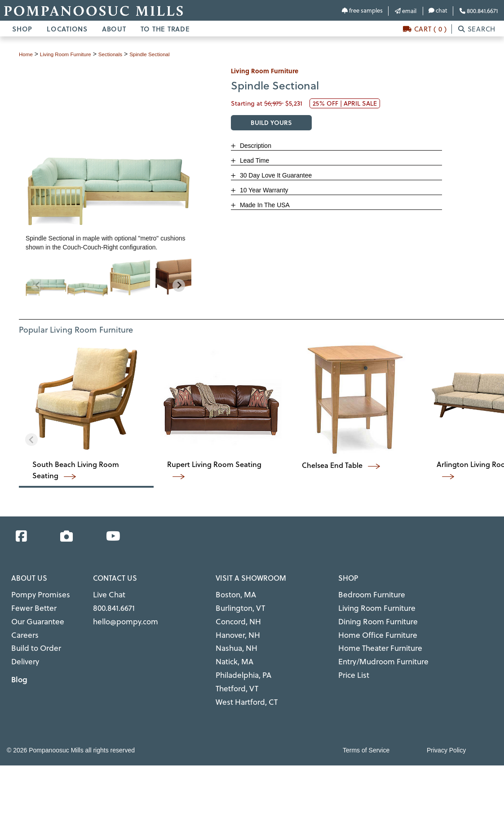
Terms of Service (366, 730)
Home (27, 54)
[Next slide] (179, 285)
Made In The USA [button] (264, 205)
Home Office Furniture (371, 627)
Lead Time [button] (254, 160)
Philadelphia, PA (239, 661)
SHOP (22, 29)
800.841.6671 (479, 11)
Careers (22, 627)
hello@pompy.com (120, 616)
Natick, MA (232, 649)
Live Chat (106, 593)
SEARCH (477, 29)
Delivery (23, 649)
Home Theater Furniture (373, 638)
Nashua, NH (233, 638)
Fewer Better (30, 605)
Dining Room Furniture (371, 616)
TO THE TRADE (165, 29)
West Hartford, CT (241, 683)
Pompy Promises (35, 593)
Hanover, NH (234, 627)
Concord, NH (234, 616)
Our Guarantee (33, 616)
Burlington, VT (237, 605)
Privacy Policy (446, 730)
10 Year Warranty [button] (263, 190)
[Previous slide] (38, 285)
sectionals (126, 54)
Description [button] (255, 146)
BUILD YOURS (271, 122)
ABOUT (114, 29)
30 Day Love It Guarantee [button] (275, 175)
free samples (362, 10)
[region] (108, 277)
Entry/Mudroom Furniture (375, 649)
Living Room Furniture (370, 605)
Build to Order (32, 638)
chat (438, 10)
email (406, 11)
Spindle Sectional (172, 54)
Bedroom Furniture (366, 593)
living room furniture (74, 54)
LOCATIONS (67, 29)
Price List (351, 661)
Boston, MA (232, 593)
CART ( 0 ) (425, 29)
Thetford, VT (234, 672)
